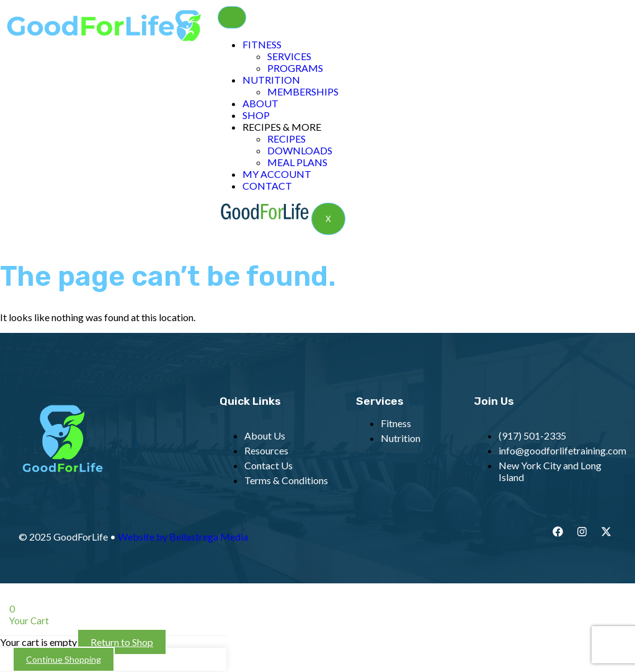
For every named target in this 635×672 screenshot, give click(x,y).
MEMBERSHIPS (303, 91)
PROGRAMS (295, 68)
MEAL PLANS (297, 162)
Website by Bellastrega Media (183, 537)
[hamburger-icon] (232, 17)
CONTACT (267, 186)
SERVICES (289, 56)
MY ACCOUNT (277, 174)
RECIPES (286, 139)
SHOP (256, 115)
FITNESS (262, 44)
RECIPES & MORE (282, 127)
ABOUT (260, 103)
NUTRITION (271, 80)
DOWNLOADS (300, 150)
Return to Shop (122, 642)
